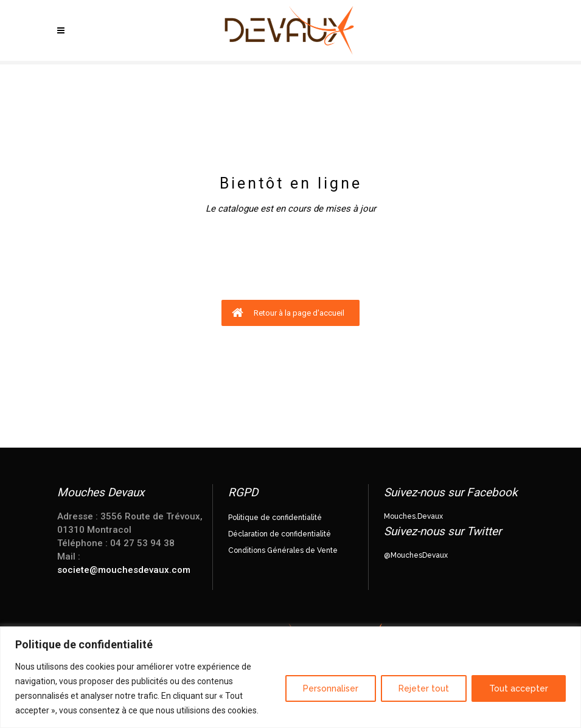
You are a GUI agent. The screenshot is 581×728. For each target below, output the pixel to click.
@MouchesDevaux (416, 555)
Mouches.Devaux (413, 516)
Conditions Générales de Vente (283, 550)
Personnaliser (331, 688)
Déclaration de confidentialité (280, 534)
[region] (290, 677)
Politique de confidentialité (275, 518)
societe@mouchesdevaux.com (124, 570)
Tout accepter (519, 688)
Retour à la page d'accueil (288, 313)
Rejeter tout (424, 688)
